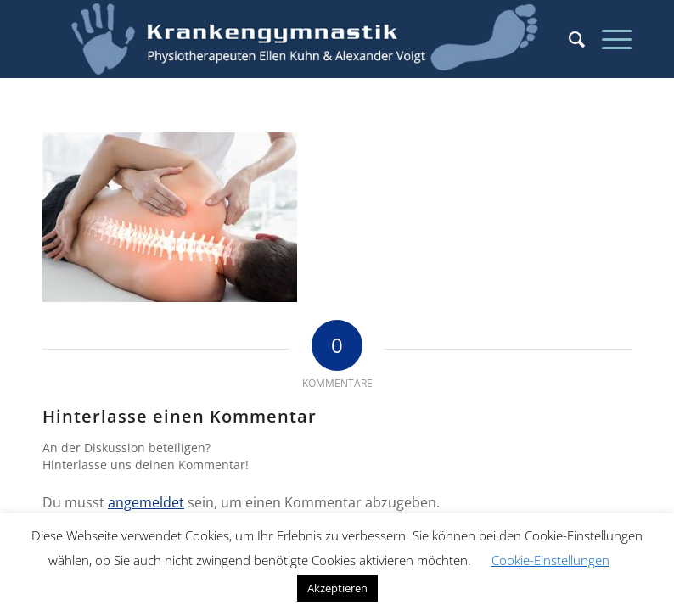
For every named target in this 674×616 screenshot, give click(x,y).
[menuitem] (568, 39)
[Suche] (568, 39)
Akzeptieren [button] (337, 588)
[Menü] (608, 39)
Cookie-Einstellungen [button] (550, 560)
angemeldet (146, 502)
